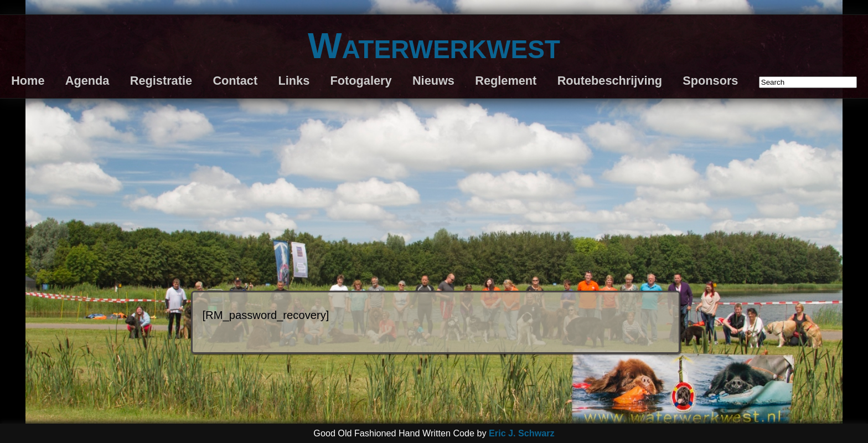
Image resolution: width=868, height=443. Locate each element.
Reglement (506, 81)
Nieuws (433, 81)
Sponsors (710, 81)
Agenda (87, 81)
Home (28, 81)
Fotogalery (361, 81)
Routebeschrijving (610, 81)
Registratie (161, 81)
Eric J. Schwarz (522, 433)
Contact (235, 81)
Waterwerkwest (434, 46)
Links (294, 81)
